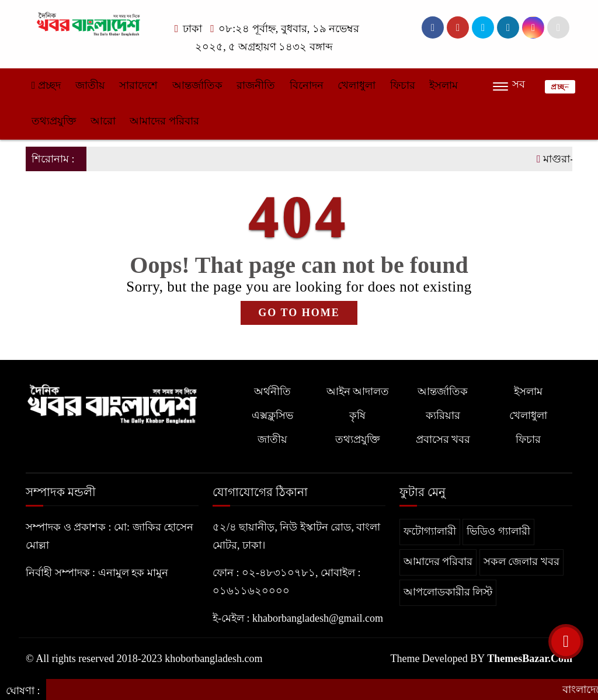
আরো (103, 121)
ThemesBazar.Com (530, 659)
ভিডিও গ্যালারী (498, 531)
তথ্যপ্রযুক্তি (54, 121)
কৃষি (357, 415)
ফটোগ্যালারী (430, 531)
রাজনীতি (256, 85)
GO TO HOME (299, 313)
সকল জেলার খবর (521, 562)
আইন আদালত (358, 391)
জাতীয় (90, 85)
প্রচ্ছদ (46, 85)
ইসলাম (444, 85)
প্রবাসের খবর (443, 439)
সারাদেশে (138, 85)
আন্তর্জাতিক (197, 85)
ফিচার (403, 85)
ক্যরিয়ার (443, 415)
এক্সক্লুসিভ (272, 415)
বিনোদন (307, 85)
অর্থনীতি (272, 391)
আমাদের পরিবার (164, 121)
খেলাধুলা (357, 85)
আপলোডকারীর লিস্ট (448, 592)
